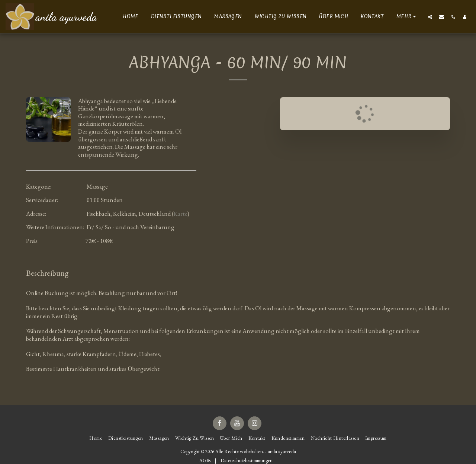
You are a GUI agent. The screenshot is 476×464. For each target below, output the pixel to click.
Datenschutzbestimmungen (247, 460)
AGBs (205, 460)
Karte (181, 214)
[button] (430, 17)
